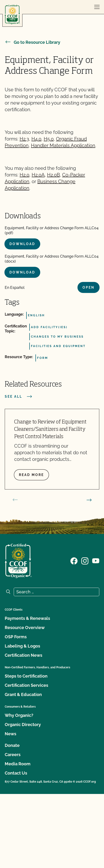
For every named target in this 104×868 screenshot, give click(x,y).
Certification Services (26, 685)
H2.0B (53, 175)
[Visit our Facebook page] (74, 560)
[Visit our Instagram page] (85, 560)
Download (22, 244)
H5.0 (49, 139)
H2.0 (24, 175)
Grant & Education (23, 694)
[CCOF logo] (12, 15)
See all (19, 397)
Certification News (24, 655)
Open (89, 287)
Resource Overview (25, 628)
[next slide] (89, 500)
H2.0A (38, 175)
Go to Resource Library (32, 42)
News (11, 734)
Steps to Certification (26, 676)
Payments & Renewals (27, 618)
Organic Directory (23, 725)
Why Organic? (19, 715)
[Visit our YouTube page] (96, 560)
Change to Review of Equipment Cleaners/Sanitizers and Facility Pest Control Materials (50, 429)
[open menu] (97, 7)
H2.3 (24, 139)
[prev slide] (15, 500)
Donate (12, 745)
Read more (31, 475)
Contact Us (16, 773)
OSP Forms (16, 637)
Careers (13, 755)
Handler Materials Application (63, 145)
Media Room (18, 764)
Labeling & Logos (22, 646)
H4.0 (36, 139)
